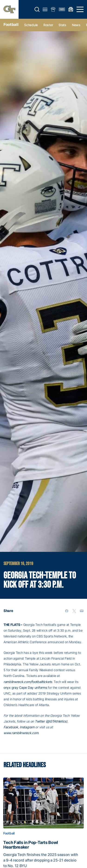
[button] (37, 9)
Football (11, 25)
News (76, 25)
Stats (62, 25)
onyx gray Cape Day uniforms (25, 687)
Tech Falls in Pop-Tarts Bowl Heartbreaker (31, 845)
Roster (48, 25)
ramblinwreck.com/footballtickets (28, 682)
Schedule (31, 25)
